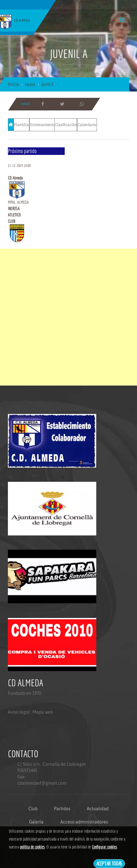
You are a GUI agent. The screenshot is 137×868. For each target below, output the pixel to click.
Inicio (13, 84)
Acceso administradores (84, 822)
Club (33, 809)
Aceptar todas (109, 863)
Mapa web (43, 712)
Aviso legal (19, 712)
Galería (36, 822)
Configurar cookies (104, 847)
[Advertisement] (68, 317)
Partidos (62, 809)
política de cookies (32, 847)
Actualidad (98, 809)
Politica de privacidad (22, 737)
